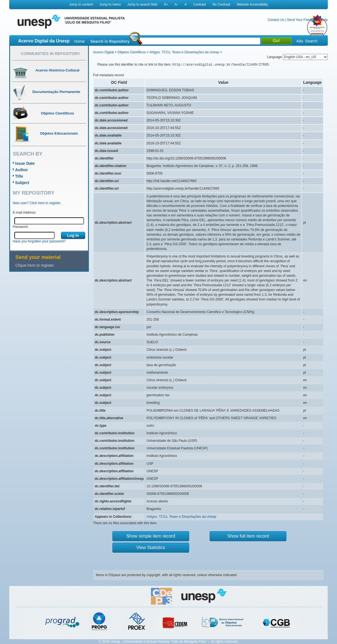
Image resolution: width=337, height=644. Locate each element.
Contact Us (276, 20)
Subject (22, 183)
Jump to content (81, 4)
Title (19, 176)
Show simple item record (151, 536)
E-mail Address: (25, 213)
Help (324, 20)
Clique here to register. (35, 265)
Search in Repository (110, 41)
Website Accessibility (252, 4)
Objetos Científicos (132, 52)
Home (79, 41)
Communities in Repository (50, 54)
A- (176, 4)
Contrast (199, 4)
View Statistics (151, 548)
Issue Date (25, 163)
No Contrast (221, 4)
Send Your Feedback (302, 20)
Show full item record (248, 536)
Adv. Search (307, 41)
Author (22, 170)
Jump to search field (142, 4)
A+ (166, 4)
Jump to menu (110, 4)
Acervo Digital (103, 52)
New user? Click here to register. (37, 203)
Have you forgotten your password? (39, 241)
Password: (21, 227)
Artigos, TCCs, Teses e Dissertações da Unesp (184, 52)
